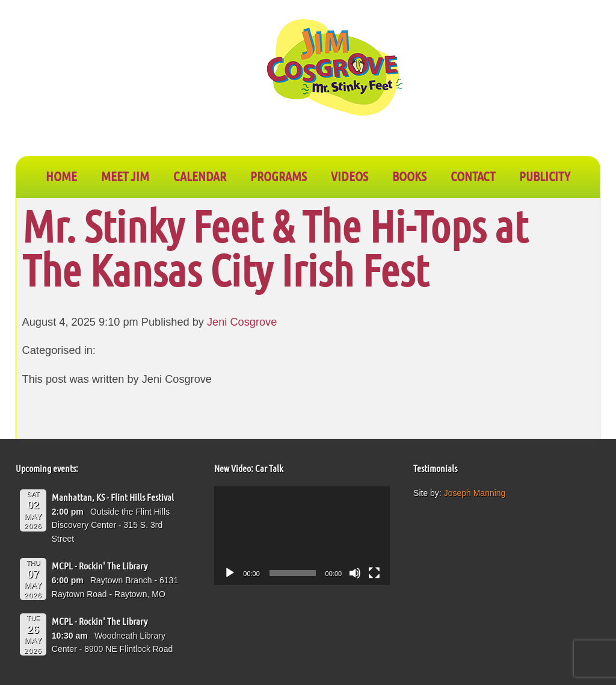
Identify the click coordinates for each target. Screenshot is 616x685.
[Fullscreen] (374, 573)
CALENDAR (200, 176)
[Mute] (355, 573)
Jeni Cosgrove (242, 322)
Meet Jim (125, 176)
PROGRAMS (279, 176)
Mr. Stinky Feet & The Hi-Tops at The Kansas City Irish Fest (275, 247)
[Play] (230, 573)
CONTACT (473, 176)
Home (61, 176)
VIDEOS (350, 176)
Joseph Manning (475, 493)
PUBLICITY (545, 176)
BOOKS (409, 176)
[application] (302, 536)
